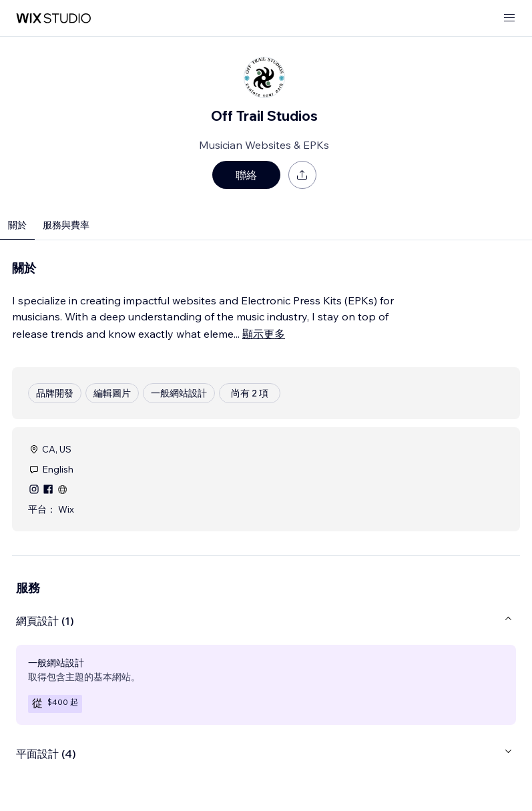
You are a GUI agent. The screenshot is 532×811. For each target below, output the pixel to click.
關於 (17, 225)
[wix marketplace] (53, 18)
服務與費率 (66, 225)
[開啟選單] (509, 18)
